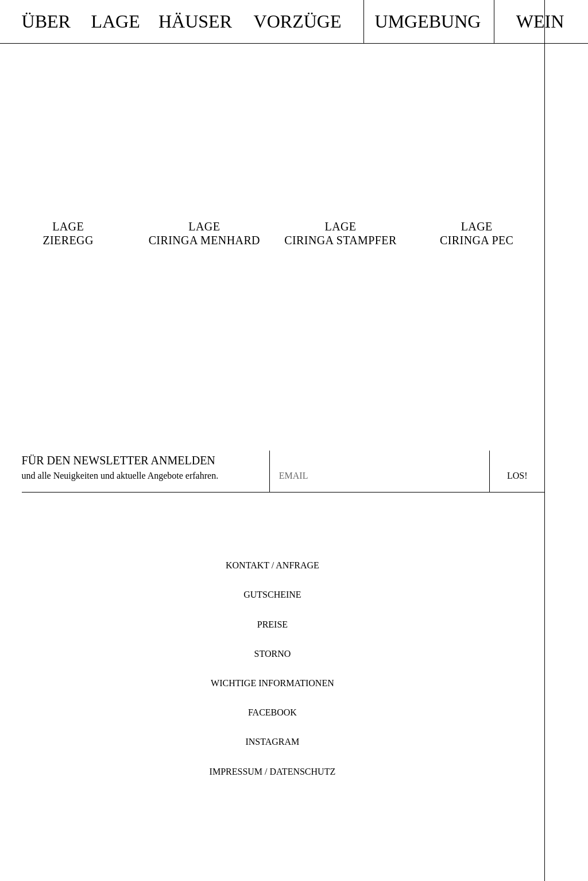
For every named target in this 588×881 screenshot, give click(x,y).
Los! (517, 476)
